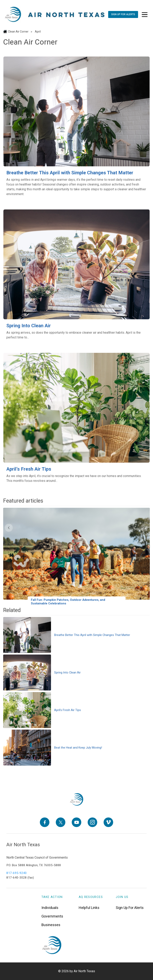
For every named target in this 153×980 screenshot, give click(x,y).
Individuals (50, 907)
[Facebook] (45, 822)
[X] (61, 822)
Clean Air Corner (18, 32)
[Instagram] (92, 822)
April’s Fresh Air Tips (29, 469)
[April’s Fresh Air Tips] (76, 408)
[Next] (144, 528)
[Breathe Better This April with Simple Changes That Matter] (76, 111)
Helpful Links (89, 907)
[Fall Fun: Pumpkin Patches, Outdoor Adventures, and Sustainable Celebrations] (76, 557)
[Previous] (9, 528)
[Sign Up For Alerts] (123, 14)
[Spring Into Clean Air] (76, 264)
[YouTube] (76, 822)
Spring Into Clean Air (29, 326)
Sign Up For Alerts (130, 907)
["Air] (55, 14)
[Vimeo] (108, 822)
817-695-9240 (17, 873)
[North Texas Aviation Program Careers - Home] (77, 799)
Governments (52, 916)
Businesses (51, 925)
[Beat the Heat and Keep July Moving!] (76, 748)
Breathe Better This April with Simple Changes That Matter (70, 173)
